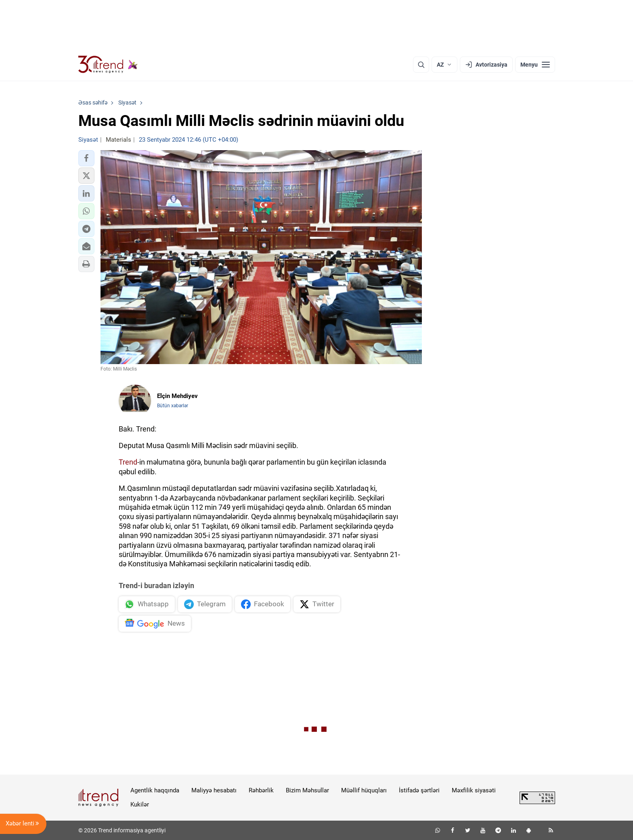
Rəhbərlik (261, 790)
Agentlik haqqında (155, 790)
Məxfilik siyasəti (474, 790)
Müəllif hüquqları (364, 790)
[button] (86, 158)
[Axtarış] (421, 65)
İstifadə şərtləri (419, 790)
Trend (128, 462)
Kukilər (140, 804)
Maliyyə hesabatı (214, 790)
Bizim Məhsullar (307, 790)
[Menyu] (535, 65)
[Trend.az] (108, 65)
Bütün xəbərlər (173, 406)
